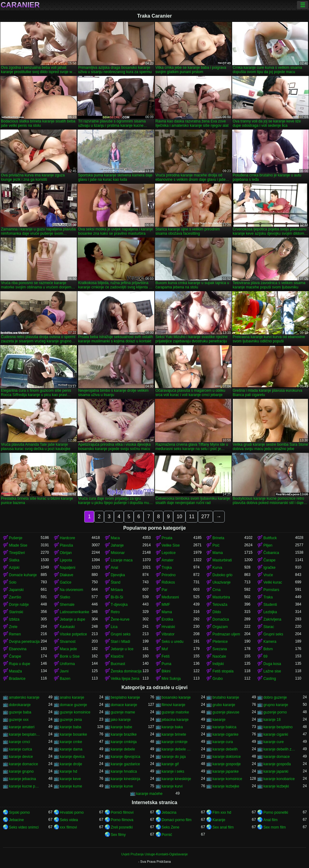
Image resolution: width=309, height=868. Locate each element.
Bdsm (268, 649)
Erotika (167, 619)
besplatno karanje (125, 697)
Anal (115, 568)
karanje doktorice (226, 757)
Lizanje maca (122, 560)
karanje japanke (225, 771)
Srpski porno (19, 812)
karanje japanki (276, 771)
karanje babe (121, 727)
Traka (268, 597)
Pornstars (271, 590)
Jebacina (169, 812)
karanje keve (70, 779)
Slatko (65, 597)
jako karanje (121, 720)
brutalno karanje (226, 697)
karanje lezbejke (226, 786)
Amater (168, 560)
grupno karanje (276, 705)
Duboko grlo (222, 575)
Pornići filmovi (122, 812)
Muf (165, 649)
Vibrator (168, 634)
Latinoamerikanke (75, 612)
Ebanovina (18, 649)
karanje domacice (23, 764)
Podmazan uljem (226, 634)
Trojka (167, 568)
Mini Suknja (171, 679)
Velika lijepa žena (125, 679)
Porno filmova (122, 820)
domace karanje (124, 705)
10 (179, 517)
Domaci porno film (177, 820)
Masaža (15, 671)
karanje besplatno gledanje (25, 734)
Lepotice (169, 553)
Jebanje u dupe (73, 619)
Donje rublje (19, 605)
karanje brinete (174, 734)
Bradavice (17, 679)
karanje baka (172, 727)
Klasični (117, 656)
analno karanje (72, 697)
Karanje (219, 820)
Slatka (14, 560)
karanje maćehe (149, 794)
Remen (15, 634)
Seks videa (69, 820)
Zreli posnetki (122, 827)
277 (205, 517)
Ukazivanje (221, 582)
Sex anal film (223, 827)
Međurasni (170, 597)
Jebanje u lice (122, 649)
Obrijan (66, 553)
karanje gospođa (277, 764)
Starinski (16, 612)
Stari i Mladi (121, 642)
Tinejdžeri (17, 553)
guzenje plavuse (226, 712)
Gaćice (66, 582)
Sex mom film (275, 827)
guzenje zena (71, 720)
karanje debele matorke (178, 749)
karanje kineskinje (176, 779)
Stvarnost (68, 642)
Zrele (13, 627)
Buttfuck (270, 538)
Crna (216, 590)
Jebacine (16, 820)
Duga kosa (272, 664)
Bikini (166, 671)
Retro (115, 612)
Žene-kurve (120, 619)
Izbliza (14, 619)
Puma (167, 664)
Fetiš (166, 656)
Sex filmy (118, 835)
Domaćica (221, 619)
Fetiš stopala (223, 671)
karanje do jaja (174, 757)
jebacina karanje (175, 720)
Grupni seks (121, 634)
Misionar (118, 553)
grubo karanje (224, 705)
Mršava (117, 590)
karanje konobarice (279, 779)
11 (192, 517)
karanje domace (276, 757)
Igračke (269, 568)
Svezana (220, 649)
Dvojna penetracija (24, 642)
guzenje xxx (19, 720)
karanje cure (274, 742)
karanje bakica (224, 727)
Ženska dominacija (126, 671)
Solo (13, 582)
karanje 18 (272, 720)
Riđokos (168, 582)
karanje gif (170, 764)
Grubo (217, 679)
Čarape (269, 560)
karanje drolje (71, 764)
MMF (166, 605)
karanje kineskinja (125, 779)
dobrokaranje (20, 705)
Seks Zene (171, 827)
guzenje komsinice (75, 712)
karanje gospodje (226, 764)
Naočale (219, 656)
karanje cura (223, 742)
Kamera (270, 642)
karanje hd (69, 771)
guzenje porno (275, 712)
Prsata (167, 538)
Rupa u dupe (20, 664)
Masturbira (221, 597)
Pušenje (16, 538)
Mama (217, 553)
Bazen (65, 679)
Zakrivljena (272, 619)
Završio (15, 597)
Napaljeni (68, 568)
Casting (270, 679)
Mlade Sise (18, 545)
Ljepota (66, 560)
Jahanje (117, 545)
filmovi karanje (174, 705)
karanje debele (123, 749)
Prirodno (169, 575)
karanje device (21, 757)
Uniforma (67, 664)
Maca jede (68, 649)
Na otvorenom (71, 590)
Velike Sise (171, 545)
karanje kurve (122, 786)
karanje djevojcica (125, 757)
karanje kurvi (172, 786)
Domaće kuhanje (23, 575)
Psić (216, 545)
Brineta (218, 538)
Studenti (270, 605)
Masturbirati (222, 560)
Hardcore (67, 538)
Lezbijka (270, 612)
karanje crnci (19, 742)
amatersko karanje (24, 697)
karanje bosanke (73, 734)
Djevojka (118, 575)
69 (265, 656)
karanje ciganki (276, 734)
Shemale (67, 605)
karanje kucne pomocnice (25, 786)
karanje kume (71, 786)
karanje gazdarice (125, 764)
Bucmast (118, 664)
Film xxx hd (222, 812)
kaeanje (219, 720)
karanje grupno (21, 771)
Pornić (167, 835)
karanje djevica (72, 757)
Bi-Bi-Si (117, 597)
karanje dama (71, 749)
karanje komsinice (227, 779)
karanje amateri (22, 727)
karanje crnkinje (175, 742)
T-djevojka (119, 605)
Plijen (268, 545)
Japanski (16, 590)
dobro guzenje (275, 697)
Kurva (217, 568)
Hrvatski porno (72, 812)
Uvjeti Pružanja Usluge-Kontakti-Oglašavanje (154, 854)
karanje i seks (173, 771)
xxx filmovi (68, 827)
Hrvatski (168, 627)
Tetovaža (220, 605)
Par (165, 590)
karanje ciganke (225, 734)
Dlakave (67, 575)
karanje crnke (71, 742)
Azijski (14, 568)
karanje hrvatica (124, 771)
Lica (114, 627)
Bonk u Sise (70, 656)
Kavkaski (67, 627)
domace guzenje (73, 705)
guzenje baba (20, 712)
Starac (269, 627)
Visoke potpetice (73, 634)
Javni (64, 671)
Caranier (20, 5)
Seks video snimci (24, 827)
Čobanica (271, 553)
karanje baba (71, 727)
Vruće (268, 575)
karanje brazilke (124, 734)
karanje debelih (225, 749)
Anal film (270, 820)
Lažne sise (272, 671)
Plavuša (67, 545)
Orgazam (220, 627)
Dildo (217, 612)
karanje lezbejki (276, 786)
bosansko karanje (176, 697)
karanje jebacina (22, 779)
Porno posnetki (276, 812)
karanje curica (21, 749)
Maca (115, 538)
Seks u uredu (173, 642)
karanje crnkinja (124, 742)
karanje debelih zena (279, 749)
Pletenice (220, 642)
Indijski (218, 664)
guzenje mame (123, 712)
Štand (116, 582)
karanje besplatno (278, 727)
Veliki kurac (273, 582)
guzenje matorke (175, 712)
